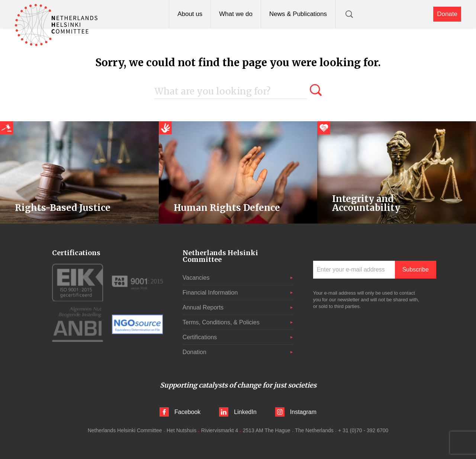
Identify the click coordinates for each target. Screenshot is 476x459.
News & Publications (298, 14)
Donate (447, 14)
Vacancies (196, 278)
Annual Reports (203, 307)
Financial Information (210, 293)
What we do (236, 14)
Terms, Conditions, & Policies (221, 322)
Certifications (200, 337)
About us (190, 14)
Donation (194, 352)
